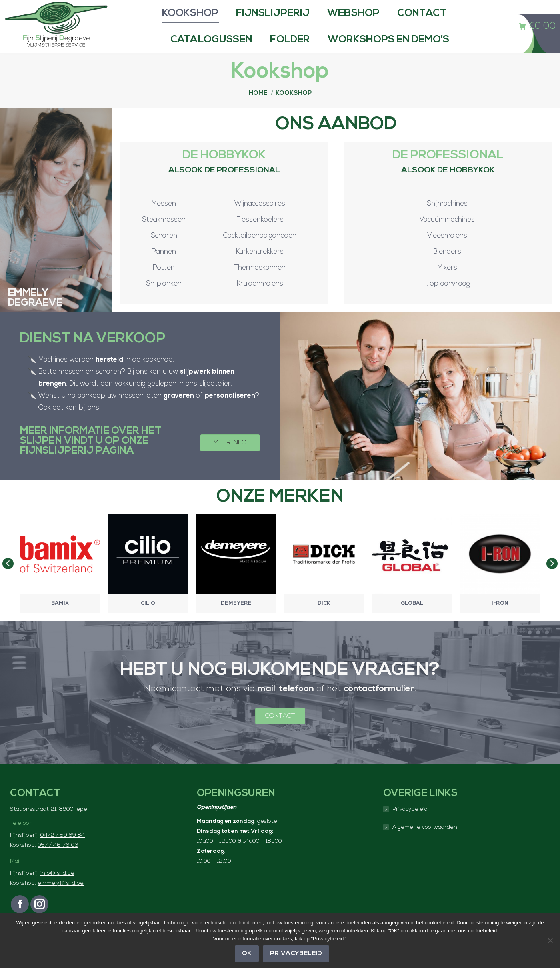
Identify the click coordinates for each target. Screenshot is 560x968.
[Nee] (550, 940)
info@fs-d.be (57, 889)
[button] (8, 580)
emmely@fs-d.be (61, 899)
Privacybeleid (410, 825)
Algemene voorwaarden (425, 843)
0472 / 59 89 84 (63, 851)
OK (247, 954)
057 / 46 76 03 (58, 861)
